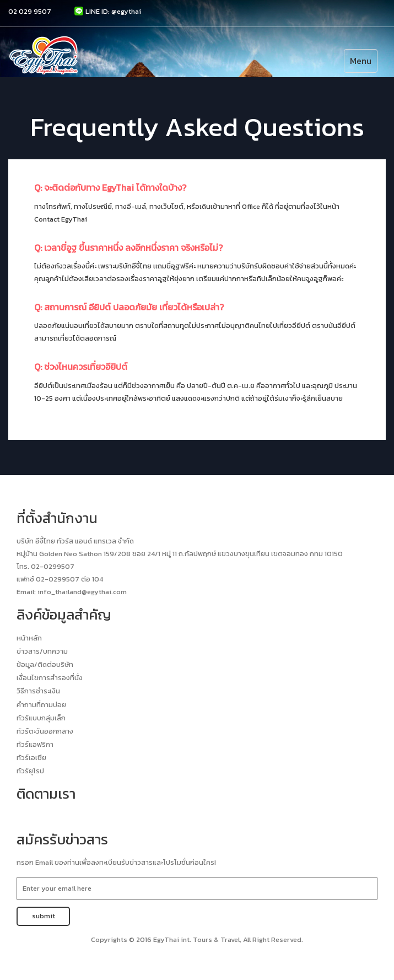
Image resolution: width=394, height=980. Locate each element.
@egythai (126, 11)
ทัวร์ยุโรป (30, 771)
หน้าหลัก (29, 638)
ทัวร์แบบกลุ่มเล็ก (41, 718)
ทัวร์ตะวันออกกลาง (45, 731)
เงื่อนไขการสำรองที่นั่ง (50, 678)
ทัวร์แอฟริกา (35, 744)
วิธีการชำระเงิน (38, 691)
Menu (361, 61)
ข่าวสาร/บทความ (42, 651)
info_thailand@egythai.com (82, 592)
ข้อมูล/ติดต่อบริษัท (45, 664)
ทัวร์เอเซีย (31, 758)
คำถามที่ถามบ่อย (41, 705)
